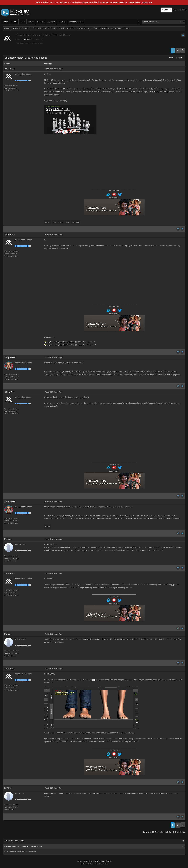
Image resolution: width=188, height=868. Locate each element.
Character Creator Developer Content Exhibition (54, 29)
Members (51, 22)
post (93, 680)
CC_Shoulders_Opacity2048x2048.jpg (62, 345)
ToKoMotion (84, 29)
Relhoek (8, 539)
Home (5, 22)
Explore (14, 22)
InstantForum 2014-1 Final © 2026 (98, 861)
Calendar (41, 22)
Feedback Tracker (76, 22)
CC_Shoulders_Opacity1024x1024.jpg (62, 342)
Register (183, 9)
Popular (31, 22)
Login (175, 9)
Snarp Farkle (10, 358)
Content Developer (21, 29)
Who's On (62, 22)
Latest (22, 22)
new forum (147, 3)
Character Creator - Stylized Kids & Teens (111, 29)
